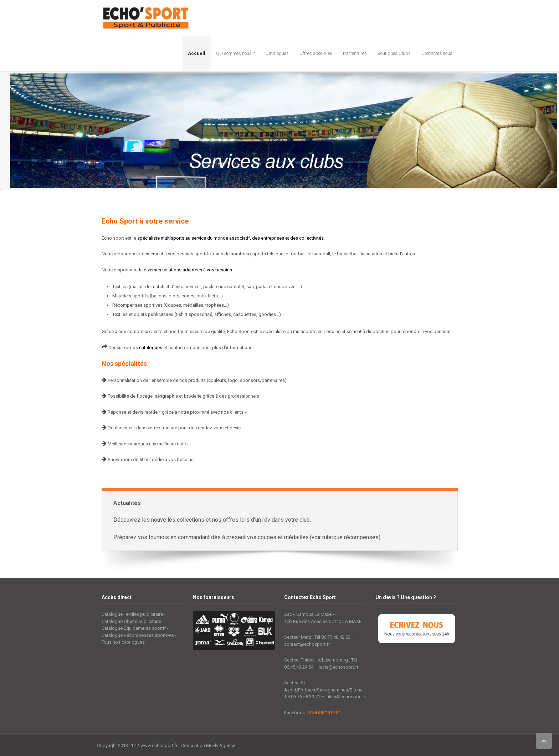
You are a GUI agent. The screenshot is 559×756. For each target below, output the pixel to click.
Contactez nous (437, 53)
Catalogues (277, 53)
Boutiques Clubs (394, 53)
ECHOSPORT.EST (324, 713)
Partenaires (355, 53)
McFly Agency (220, 745)
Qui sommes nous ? (235, 53)
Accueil (197, 53)
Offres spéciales (316, 53)
